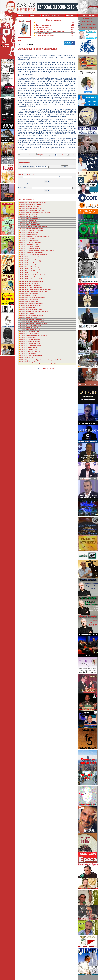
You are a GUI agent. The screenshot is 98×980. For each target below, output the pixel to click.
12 (54, 368)
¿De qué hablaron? (33, 299)
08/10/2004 (24, 352)
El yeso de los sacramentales (36, 297)
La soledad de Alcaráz (34, 332)
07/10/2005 (24, 267)
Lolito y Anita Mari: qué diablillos (37, 275)
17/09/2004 (24, 356)
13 (56, 368)
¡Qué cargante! (31, 362)
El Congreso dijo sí (33, 233)
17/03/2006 (24, 237)
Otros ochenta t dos (33, 206)
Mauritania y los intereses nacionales (38, 237)
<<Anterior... (46, 368)
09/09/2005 (24, 273)
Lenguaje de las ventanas (35, 305)
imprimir (72, 155)
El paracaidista (31, 338)
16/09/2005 (24, 271)
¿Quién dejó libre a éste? (34, 352)
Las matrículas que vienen (35, 315)
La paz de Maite (32, 239)
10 (50, 368)
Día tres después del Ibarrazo (36, 358)
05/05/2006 (24, 227)
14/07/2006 (24, 210)
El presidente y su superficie (36, 259)
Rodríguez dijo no (32, 328)
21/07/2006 (24, 208)
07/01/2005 (24, 330)
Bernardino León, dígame (35, 269)
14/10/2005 (24, 265)
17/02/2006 (24, 241)
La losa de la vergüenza (34, 243)
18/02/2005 (24, 317)
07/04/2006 (24, 231)
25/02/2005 (24, 315)
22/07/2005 (24, 279)
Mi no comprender (32, 301)
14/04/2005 (24, 301)
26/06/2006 (24, 214)
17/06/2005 (24, 289)
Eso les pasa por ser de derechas (37, 255)
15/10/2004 (24, 350)
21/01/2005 (24, 326)
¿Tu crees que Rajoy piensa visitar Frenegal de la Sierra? (44, 360)
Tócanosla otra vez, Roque (35, 309)
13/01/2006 (24, 251)
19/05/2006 (24, 222)
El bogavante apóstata (34, 218)
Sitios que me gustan (89, 28)
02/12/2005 (24, 255)
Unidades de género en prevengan (37, 311)
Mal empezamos (32, 235)
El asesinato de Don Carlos (35, 279)
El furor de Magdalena (34, 285)
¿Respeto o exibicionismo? (35, 303)
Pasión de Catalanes (33, 263)
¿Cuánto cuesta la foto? (34, 344)
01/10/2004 (24, 354)
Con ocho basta (32, 265)
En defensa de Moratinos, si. (35, 319)
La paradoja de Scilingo (34, 326)
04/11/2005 (24, 259)
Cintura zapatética (32, 214)
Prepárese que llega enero (35, 253)
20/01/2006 (24, 249)
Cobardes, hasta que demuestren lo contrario (41, 251)
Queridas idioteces (33, 348)
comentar (41, 154)
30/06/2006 (24, 212)
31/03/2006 (24, 233)
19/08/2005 (24, 277)
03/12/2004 (24, 336)
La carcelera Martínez (33, 249)
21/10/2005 (24, 263)
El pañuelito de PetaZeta (34, 208)
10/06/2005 (24, 291)
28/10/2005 (24, 261)
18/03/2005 (24, 309)
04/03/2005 (24, 313)
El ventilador (31, 313)
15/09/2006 (24, 202)
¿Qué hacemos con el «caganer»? (37, 227)
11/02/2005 (24, 319)
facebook (60, 155)
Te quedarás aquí (32, 220)
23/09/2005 (24, 269)
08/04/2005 (24, 303)
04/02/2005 (24, 321)
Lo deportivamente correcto (35, 210)
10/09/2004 (24, 358)
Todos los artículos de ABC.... (48, 364)
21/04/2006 (24, 229)
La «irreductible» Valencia (35, 356)
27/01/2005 (24, 323)
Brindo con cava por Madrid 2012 (37, 336)
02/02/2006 (24, 245)
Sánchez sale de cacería (43, 25)
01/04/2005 (24, 307)
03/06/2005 (24, 293)
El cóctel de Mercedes (34, 225)
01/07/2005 (24, 285)
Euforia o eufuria (32, 216)
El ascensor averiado (33, 257)
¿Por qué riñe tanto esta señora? (37, 202)
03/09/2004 (24, 360)
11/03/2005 (24, 311)
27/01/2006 (24, 247)
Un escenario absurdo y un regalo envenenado (50, 31)
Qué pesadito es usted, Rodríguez (37, 291)
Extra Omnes (31, 307)
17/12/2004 (24, 332)
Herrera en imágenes (88, 25)
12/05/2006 (24, 225)
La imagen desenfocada (34, 340)
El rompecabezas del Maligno (45, 36)
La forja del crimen (33, 293)
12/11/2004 (24, 342)
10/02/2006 (24, 243)
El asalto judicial (32, 354)
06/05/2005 (24, 299)
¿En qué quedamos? (33, 334)
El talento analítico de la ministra (37, 323)
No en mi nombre (32, 295)
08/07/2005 (24, 283)
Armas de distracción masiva (45, 34)
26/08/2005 (24, 275)
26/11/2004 (24, 338)
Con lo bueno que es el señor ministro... (39, 289)
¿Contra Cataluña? (33, 222)
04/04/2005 (24, 305)
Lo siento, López (32, 271)
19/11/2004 (24, 340)
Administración (88, 18)
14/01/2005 (24, 328)
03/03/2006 (24, 239)
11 (52, 368)
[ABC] (73, 23)
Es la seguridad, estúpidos (35, 281)
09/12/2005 (24, 253)
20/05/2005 (24, 297)
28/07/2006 (24, 206)
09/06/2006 (24, 218)
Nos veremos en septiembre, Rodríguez (39, 212)
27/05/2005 (24, 295)
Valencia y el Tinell (32, 245)
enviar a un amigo (26, 155)
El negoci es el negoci (34, 342)
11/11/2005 (24, 257)
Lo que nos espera (32, 241)
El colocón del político (34, 273)
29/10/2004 (24, 344)
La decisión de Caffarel (34, 346)
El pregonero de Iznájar (34, 204)
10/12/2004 (24, 334)
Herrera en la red (87, 21)
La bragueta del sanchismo (44, 29)
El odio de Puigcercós (34, 330)
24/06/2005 (24, 287)
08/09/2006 (24, 204)
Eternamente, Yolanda (43, 27)
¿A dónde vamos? (32, 350)
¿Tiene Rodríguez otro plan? (35, 321)
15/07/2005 (24, 281)
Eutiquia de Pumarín (33, 277)
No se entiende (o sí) (33, 317)
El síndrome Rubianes (34, 247)
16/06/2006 (24, 216)
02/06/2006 (24, 220)
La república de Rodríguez (35, 231)
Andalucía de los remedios (35, 229)
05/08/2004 (24, 362)
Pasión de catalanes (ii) (34, 261)
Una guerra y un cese (42, 23)
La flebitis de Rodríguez (34, 267)
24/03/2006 (24, 235)
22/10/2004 (24, 346)
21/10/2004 (24, 348)
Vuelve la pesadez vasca (34, 287)
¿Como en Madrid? (33, 283)
